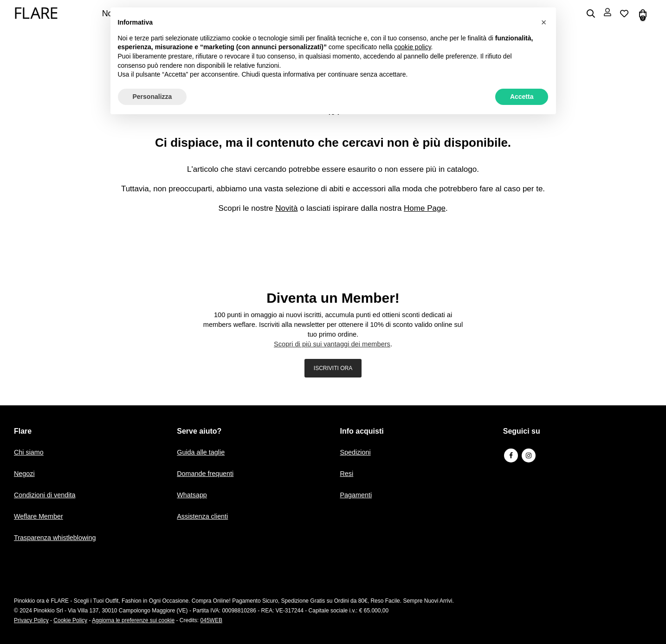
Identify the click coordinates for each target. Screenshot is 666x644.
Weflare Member (40, 516)
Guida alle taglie (202, 452)
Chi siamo (29, 452)
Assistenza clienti (204, 516)
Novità (286, 208)
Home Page (425, 208)
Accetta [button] (522, 97)
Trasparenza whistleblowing (57, 537)
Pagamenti (357, 495)
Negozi (25, 473)
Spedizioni (356, 452)
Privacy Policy (31, 620)
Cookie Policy (70, 620)
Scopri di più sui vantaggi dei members (332, 344)
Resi (347, 473)
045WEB (211, 620)
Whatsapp (193, 495)
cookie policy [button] (412, 47)
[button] (544, 22)
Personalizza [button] (152, 97)
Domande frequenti (207, 473)
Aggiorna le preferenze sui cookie (133, 620)
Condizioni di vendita (46, 495)
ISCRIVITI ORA (333, 368)
